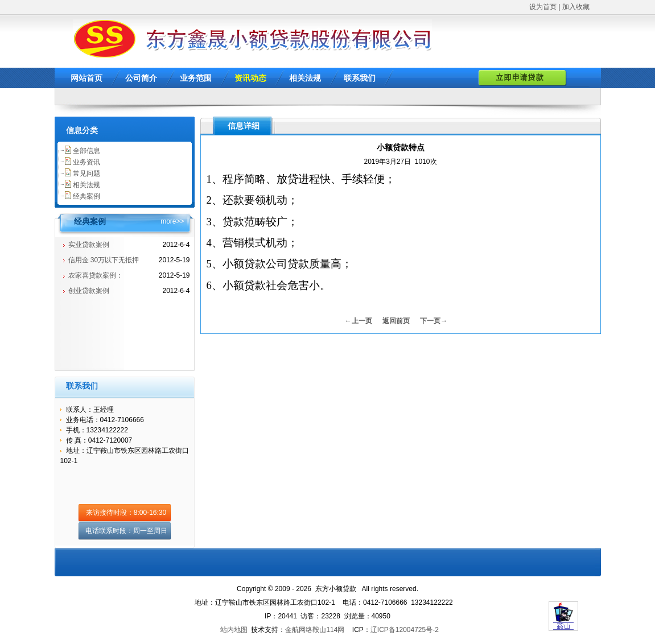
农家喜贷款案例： (96, 275)
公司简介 (141, 78)
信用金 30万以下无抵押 (104, 260)
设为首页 (543, 7)
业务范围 (196, 78)
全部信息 (86, 151)
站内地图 (234, 630)
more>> (172, 221)
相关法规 (305, 78)
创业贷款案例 (89, 291)
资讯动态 (250, 78)
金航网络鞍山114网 (315, 630)
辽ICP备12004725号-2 (405, 630)
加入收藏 (576, 7)
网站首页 (86, 78)
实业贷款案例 (89, 245)
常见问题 (86, 174)
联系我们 (360, 78)
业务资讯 (86, 162)
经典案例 (86, 196)
